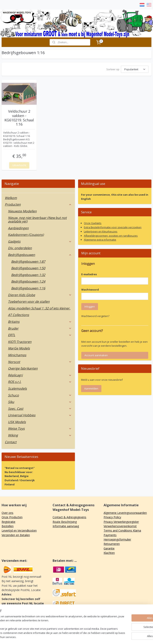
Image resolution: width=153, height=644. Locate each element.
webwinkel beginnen (90, 637)
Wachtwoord (90, 289)
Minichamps (17, 354)
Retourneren (112, 543)
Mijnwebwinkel (124, 637)
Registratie (8, 521)
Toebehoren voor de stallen (29, 301)
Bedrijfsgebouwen (40, 254)
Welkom (11, 197)
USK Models (17, 421)
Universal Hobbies (40, 415)
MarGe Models (19, 348)
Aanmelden (91, 388)
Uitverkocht (19, 165)
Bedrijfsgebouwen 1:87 (28, 261)
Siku (40, 401)
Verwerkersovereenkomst (120, 525)
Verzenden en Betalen (16, 534)
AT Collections (19, 314)
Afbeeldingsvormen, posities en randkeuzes (111, 235)
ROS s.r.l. (40, 381)
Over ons (7, 512)
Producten (38, 204)
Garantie (109, 548)
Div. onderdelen (20, 247)
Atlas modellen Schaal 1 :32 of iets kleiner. (39, 308)
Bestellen (8, 525)
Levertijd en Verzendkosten (19, 530)
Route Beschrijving (65, 521)
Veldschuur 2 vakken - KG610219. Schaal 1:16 (19, 117)
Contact (11, 441)
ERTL (40, 334)
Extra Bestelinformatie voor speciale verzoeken (113, 227)
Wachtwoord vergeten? (95, 315)
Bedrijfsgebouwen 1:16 (28, 288)
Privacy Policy (112, 517)
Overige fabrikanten (23, 368)
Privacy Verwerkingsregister (121, 521)
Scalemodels (17, 388)
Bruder (40, 328)
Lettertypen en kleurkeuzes (101, 231)
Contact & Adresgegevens (69, 517)
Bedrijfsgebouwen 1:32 (28, 274)
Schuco (40, 395)
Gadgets (40, 241)
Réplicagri (40, 375)
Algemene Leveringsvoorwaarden (125, 512)
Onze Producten (12, 517)
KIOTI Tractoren (20, 341)
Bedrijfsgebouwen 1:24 (28, 281)
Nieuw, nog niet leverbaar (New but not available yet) (37, 219)
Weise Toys (40, 428)
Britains (40, 321)
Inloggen (90, 306)
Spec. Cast (40, 408)
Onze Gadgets (93, 222)
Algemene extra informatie (100, 239)
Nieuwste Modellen (22, 211)
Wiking (40, 435)
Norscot (40, 361)
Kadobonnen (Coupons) (26, 234)
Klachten (109, 552)
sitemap (66, 637)
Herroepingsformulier (117, 539)
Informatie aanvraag (66, 525)
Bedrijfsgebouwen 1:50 (28, 267)
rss (74, 637)
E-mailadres (89, 274)
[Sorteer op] (135, 69)
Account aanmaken (96, 355)
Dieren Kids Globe (40, 294)
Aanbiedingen (18, 227)
